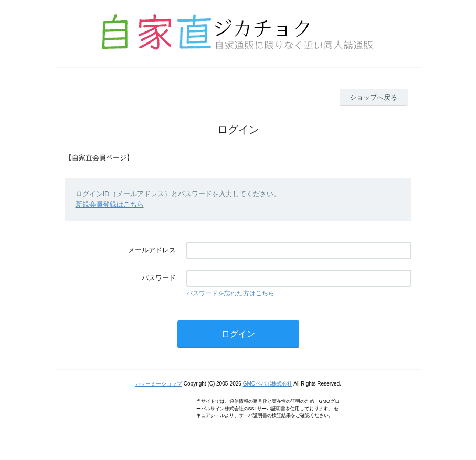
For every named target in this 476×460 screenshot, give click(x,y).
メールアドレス (152, 250)
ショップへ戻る (373, 97)
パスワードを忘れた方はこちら (230, 293)
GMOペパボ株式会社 (268, 384)
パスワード (159, 278)
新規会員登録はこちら (110, 204)
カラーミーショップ (158, 384)
